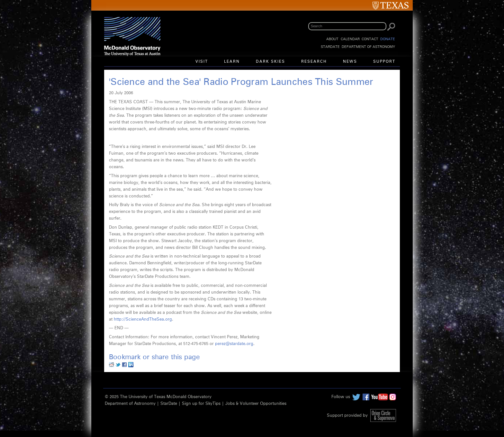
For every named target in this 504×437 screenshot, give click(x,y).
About (332, 39)
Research (314, 62)
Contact (370, 39)
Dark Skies (270, 62)
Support (384, 62)
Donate (388, 39)
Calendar (350, 39)
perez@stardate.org (234, 344)
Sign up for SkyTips (201, 404)
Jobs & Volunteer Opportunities (256, 404)
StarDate (330, 47)
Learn (232, 62)
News (350, 62)
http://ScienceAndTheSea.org (143, 319)
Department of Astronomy (368, 47)
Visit (202, 62)
